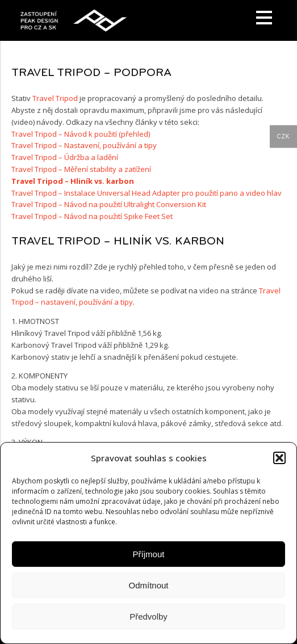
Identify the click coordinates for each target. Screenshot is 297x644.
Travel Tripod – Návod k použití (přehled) (81, 134)
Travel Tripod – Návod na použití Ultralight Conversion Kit (109, 204)
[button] (279, 458)
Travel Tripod (55, 98)
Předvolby (148, 616)
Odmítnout (148, 585)
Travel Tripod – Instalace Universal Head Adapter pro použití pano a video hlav (147, 193)
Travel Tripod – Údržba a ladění (65, 157)
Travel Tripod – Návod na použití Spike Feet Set (92, 216)
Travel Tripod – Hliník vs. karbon (73, 181)
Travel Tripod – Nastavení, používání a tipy (84, 145)
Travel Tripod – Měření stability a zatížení (81, 169)
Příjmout (149, 554)
